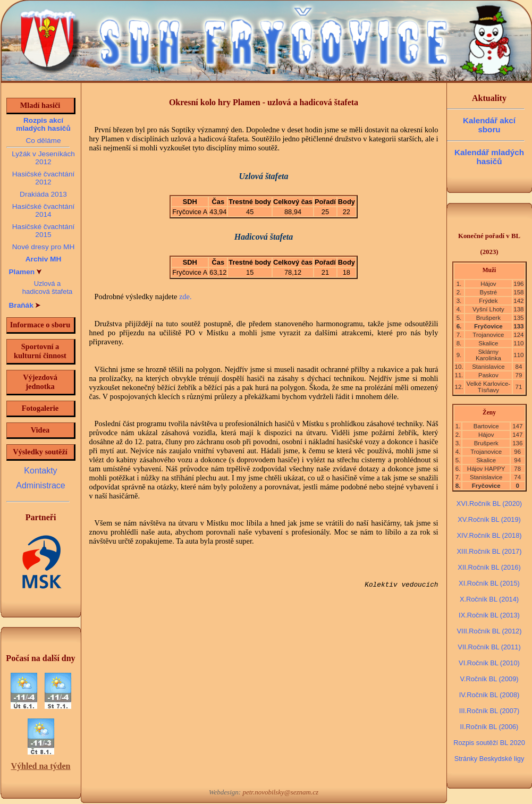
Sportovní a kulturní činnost (40, 351)
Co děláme (43, 141)
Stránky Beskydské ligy (489, 759)
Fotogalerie (40, 408)
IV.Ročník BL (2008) (489, 695)
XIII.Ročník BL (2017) (489, 551)
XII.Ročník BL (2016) (489, 567)
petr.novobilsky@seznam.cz (280, 792)
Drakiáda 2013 (43, 194)
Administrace (40, 485)
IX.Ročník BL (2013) (489, 615)
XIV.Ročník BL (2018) (489, 535)
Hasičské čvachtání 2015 (44, 231)
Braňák (25, 305)
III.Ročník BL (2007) (489, 711)
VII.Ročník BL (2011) (489, 647)
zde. (185, 297)
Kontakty (40, 471)
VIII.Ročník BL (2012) (489, 631)
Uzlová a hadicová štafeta (48, 287)
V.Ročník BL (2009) (489, 679)
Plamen (25, 272)
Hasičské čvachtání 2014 (44, 210)
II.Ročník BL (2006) (489, 727)
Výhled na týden (40, 766)
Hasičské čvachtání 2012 (44, 178)
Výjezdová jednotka (40, 382)
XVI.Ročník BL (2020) (489, 503)
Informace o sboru (40, 325)
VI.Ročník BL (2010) (489, 663)
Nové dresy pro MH (44, 247)
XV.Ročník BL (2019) (489, 519)
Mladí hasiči (40, 105)
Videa (40, 430)
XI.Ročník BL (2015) (489, 583)
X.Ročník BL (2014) (489, 599)
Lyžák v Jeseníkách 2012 (43, 158)
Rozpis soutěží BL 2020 (489, 743)
